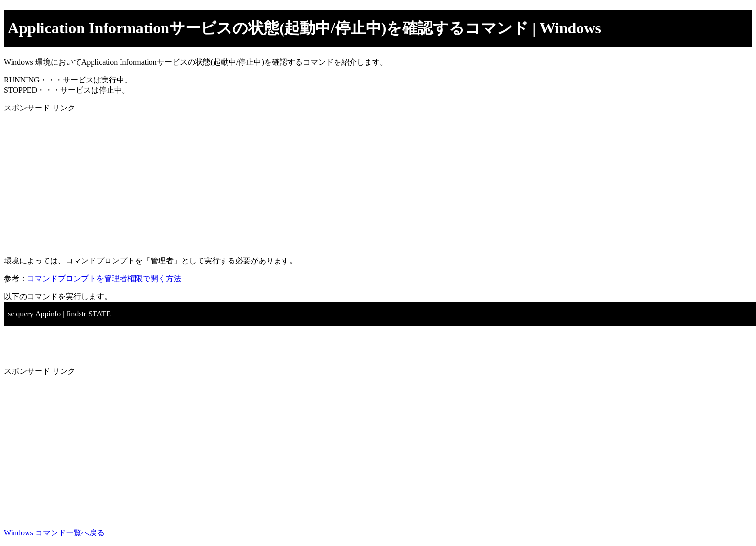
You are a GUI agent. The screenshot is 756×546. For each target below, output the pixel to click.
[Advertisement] (293, 181)
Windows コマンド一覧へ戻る (54, 533)
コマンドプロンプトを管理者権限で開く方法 (104, 279)
